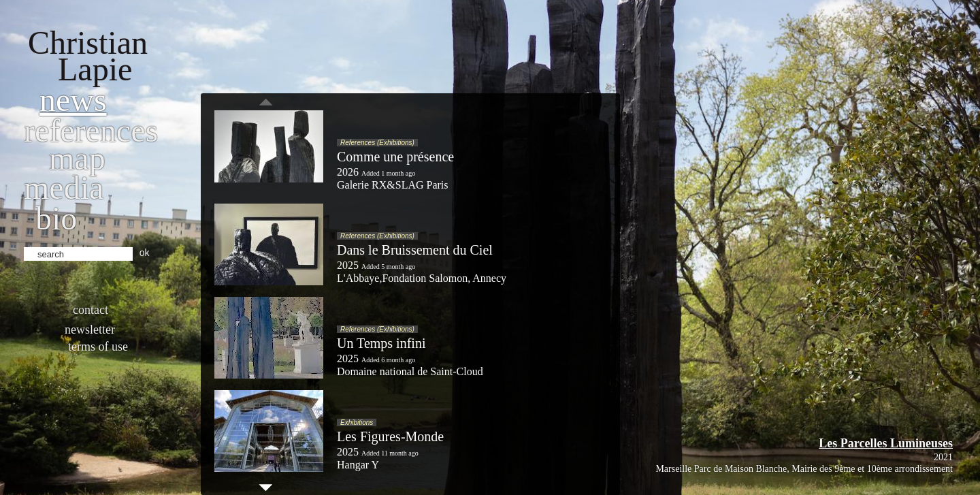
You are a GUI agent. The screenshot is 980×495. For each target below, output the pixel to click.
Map (77, 158)
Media (64, 188)
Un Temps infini (381, 343)
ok (145, 253)
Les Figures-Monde (390, 436)
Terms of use (98, 347)
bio (56, 218)
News (73, 100)
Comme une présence (395, 157)
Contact (91, 310)
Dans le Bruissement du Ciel (415, 250)
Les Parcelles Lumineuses (886, 443)
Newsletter (90, 330)
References (91, 130)
